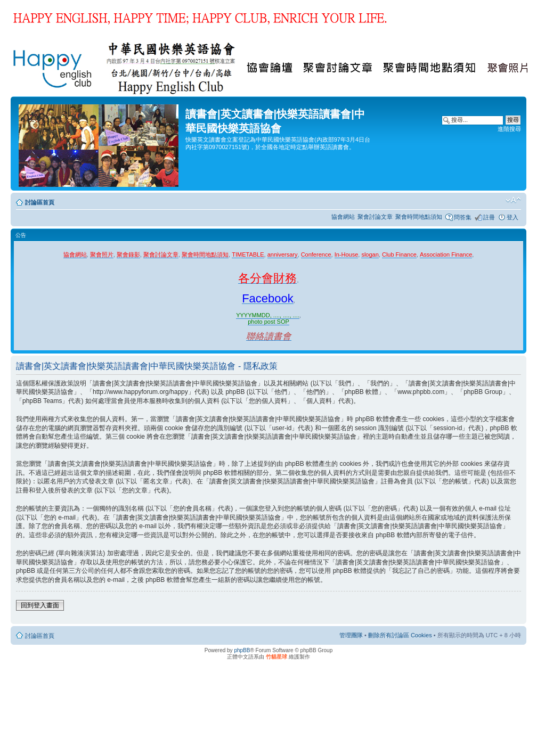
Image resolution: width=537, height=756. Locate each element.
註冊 (489, 217)
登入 (512, 217)
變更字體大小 (513, 200)
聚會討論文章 (375, 217)
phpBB (242, 650)
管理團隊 (351, 635)
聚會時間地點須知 (419, 217)
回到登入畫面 (40, 605)
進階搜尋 (509, 129)
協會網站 (343, 217)
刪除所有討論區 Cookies (400, 635)
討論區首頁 (40, 202)
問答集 (463, 217)
